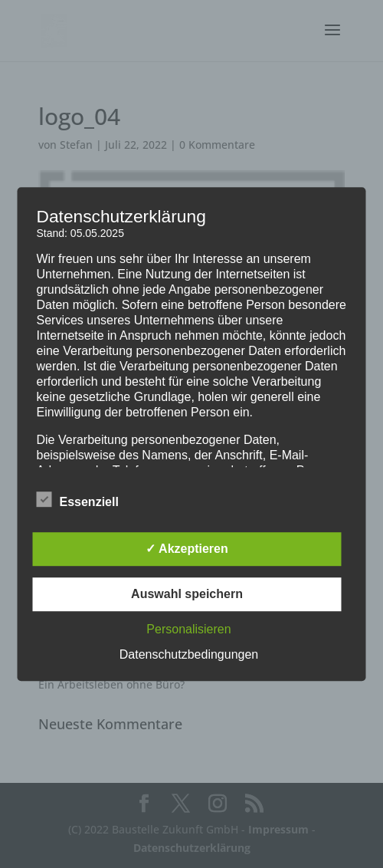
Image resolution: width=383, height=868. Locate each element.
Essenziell (78, 500)
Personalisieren (188, 629)
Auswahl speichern (187, 594)
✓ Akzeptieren (187, 549)
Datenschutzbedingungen (189, 654)
